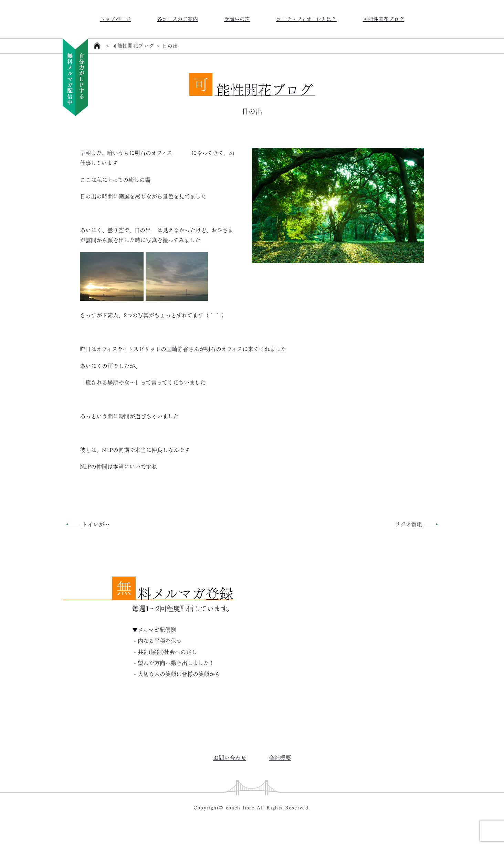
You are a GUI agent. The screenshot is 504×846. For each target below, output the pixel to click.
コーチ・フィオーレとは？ (306, 18)
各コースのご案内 (177, 18)
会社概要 (280, 757)
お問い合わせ (230, 757)
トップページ (115, 18)
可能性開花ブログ (384, 18)
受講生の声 (237, 18)
